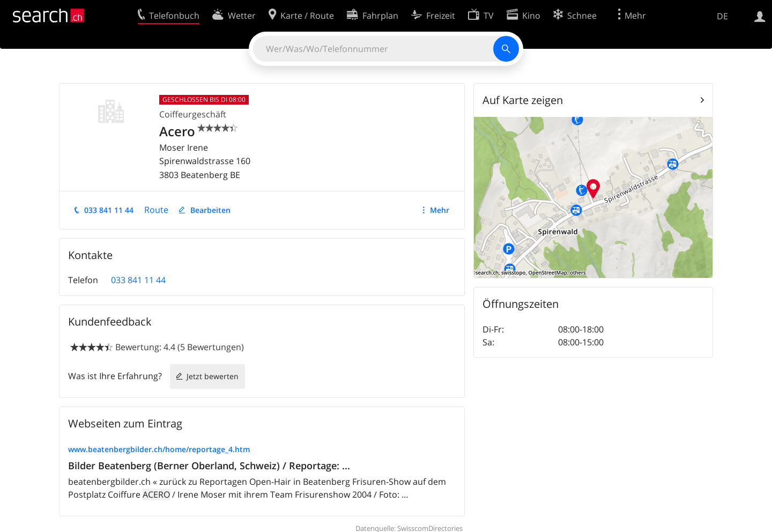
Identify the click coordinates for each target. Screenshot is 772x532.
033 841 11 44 (109, 210)
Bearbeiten (210, 210)
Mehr (440, 210)
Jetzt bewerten (213, 376)
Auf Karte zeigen (523, 100)
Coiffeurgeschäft (193, 114)
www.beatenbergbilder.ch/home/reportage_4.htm (159, 449)
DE (722, 16)
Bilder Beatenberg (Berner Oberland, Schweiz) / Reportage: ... (209, 465)
